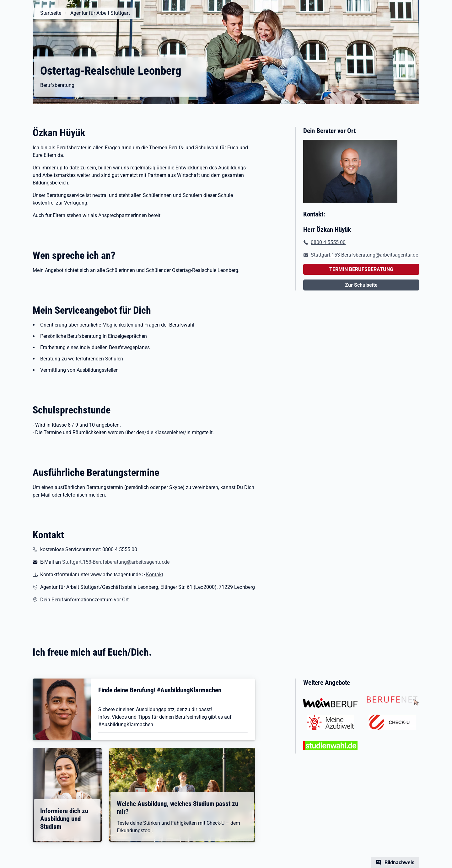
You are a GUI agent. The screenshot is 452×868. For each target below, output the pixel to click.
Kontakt (155, 575)
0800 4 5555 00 (328, 242)
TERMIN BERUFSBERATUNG (361, 269)
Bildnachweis (399, 863)
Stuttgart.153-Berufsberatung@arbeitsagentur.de (116, 562)
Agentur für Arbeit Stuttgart (100, 13)
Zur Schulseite (361, 285)
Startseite (51, 13)
